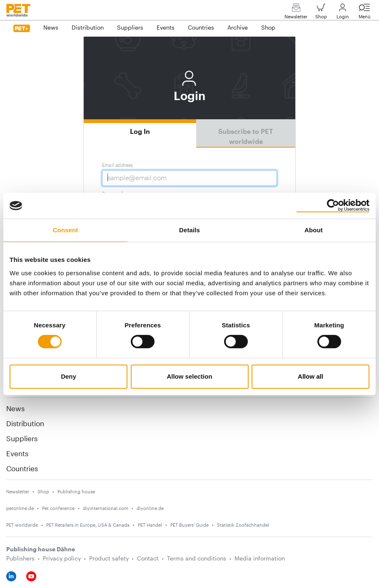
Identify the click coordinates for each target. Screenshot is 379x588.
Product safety (109, 558)
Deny (69, 376)
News (15, 408)
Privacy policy (62, 558)
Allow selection (189, 376)
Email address (117, 165)
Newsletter (296, 13)
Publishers (20, 558)
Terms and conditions (197, 558)
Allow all (310, 376)
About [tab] (314, 230)
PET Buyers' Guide (189, 525)
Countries (22, 468)
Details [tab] (189, 230)
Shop (321, 13)
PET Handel (150, 525)
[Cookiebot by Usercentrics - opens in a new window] (333, 206)
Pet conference (58, 508)
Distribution (25, 423)
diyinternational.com (106, 508)
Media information (260, 558)
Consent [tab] (66, 230)
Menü (364, 13)
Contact (148, 558)
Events (17, 453)
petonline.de (20, 508)
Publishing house (76, 491)
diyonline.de (150, 508)
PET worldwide (22, 525)
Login (343, 13)
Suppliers (22, 438)
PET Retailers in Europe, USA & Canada (88, 525)
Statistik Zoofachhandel (243, 525)
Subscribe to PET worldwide (246, 136)
